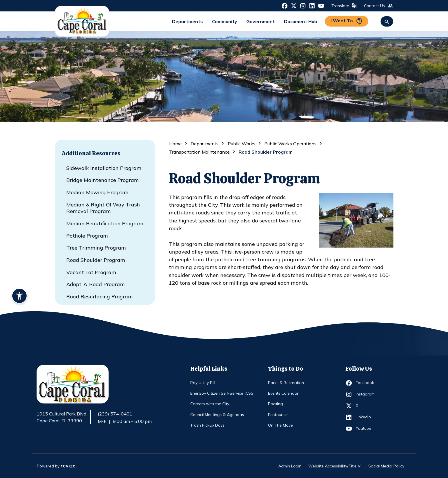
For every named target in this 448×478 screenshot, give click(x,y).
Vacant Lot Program (91, 272)
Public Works (242, 144)
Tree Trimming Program (96, 248)
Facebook (366, 383)
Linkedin (366, 417)
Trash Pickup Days (207, 425)
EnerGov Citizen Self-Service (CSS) (222, 393)
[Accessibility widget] (19, 297)
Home (175, 144)
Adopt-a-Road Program (96, 284)
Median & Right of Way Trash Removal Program (103, 208)
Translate (344, 6)
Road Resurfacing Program (100, 297)
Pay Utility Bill (203, 383)
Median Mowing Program (97, 192)
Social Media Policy (386, 466)
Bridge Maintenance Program (103, 180)
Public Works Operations (290, 144)
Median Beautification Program (105, 223)
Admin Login (290, 466)
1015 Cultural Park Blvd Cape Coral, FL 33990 (61, 417)
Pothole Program (87, 236)
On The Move (280, 425)
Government (261, 21)
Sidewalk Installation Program (104, 168)
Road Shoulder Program (96, 260)
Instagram (366, 394)
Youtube (366, 429)
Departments (187, 21)
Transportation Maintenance (199, 152)
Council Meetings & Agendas (217, 415)
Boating (275, 404)
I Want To (347, 21)
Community (225, 21)
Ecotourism (278, 415)
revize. (69, 466)
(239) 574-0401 (115, 414)
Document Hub (301, 21)
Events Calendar (283, 393)
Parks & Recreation (286, 383)
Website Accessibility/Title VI (335, 466)
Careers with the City (210, 404)
